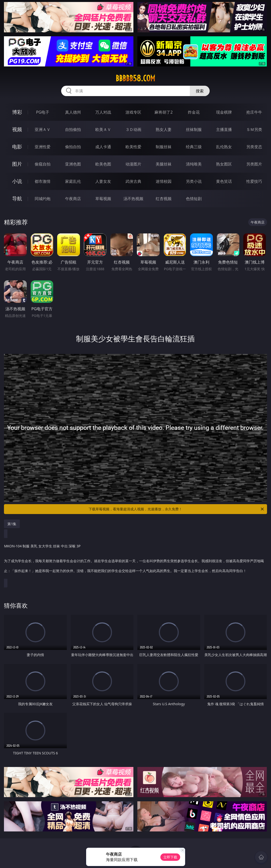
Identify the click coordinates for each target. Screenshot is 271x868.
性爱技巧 (254, 181)
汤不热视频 (133, 199)
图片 (17, 164)
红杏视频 (164, 199)
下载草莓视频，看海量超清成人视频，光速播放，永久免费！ (176, 509)
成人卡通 (103, 147)
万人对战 (103, 112)
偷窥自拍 (43, 164)
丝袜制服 (194, 129)
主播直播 (224, 129)
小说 (17, 181)
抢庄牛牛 (254, 112)
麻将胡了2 (163, 112)
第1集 (12, 524)
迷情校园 (164, 181)
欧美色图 (103, 164)
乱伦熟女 (224, 147)
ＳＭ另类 (254, 129)
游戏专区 (133, 112)
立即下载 (170, 857)
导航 (17, 198)
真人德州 (73, 112)
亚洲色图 (73, 164)
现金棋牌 (224, 112)
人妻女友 (103, 181)
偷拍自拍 (73, 147)
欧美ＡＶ (103, 129)
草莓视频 (103, 199)
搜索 (200, 91)
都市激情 (43, 181)
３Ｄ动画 (133, 129)
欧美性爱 (133, 147)
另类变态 (254, 147)
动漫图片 (133, 164)
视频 (17, 129)
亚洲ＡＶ (43, 129)
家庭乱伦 (73, 181)
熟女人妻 (164, 129)
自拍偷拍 (73, 129)
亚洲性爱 (43, 147)
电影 (17, 147)
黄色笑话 (224, 181)
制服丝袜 (164, 147)
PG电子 (43, 112)
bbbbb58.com (135, 78)
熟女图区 (224, 164)
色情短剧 (194, 199)
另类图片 (254, 164)
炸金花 (194, 112)
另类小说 (194, 181)
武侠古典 (133, 181)
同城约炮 (43, 199)
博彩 (17, 112)
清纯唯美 (194, 164)
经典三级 (194, 147)
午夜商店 (73, 199)
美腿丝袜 (164, 164)
